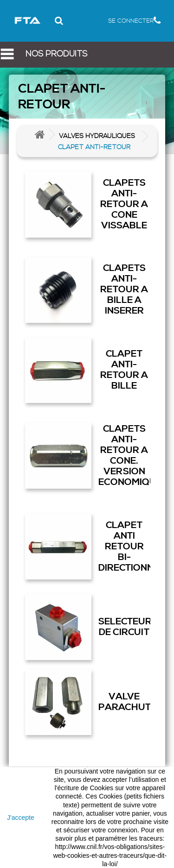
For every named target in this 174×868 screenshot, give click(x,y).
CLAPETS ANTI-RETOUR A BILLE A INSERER (124, 289)
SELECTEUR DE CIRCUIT (125, 627)
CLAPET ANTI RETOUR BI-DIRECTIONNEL (125, 547)
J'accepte (21, 818)
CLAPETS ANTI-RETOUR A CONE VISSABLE (124, 204)
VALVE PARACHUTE (125, 702)
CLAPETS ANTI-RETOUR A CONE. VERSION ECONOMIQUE (125, 456)
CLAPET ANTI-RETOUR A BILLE (124, 370)
